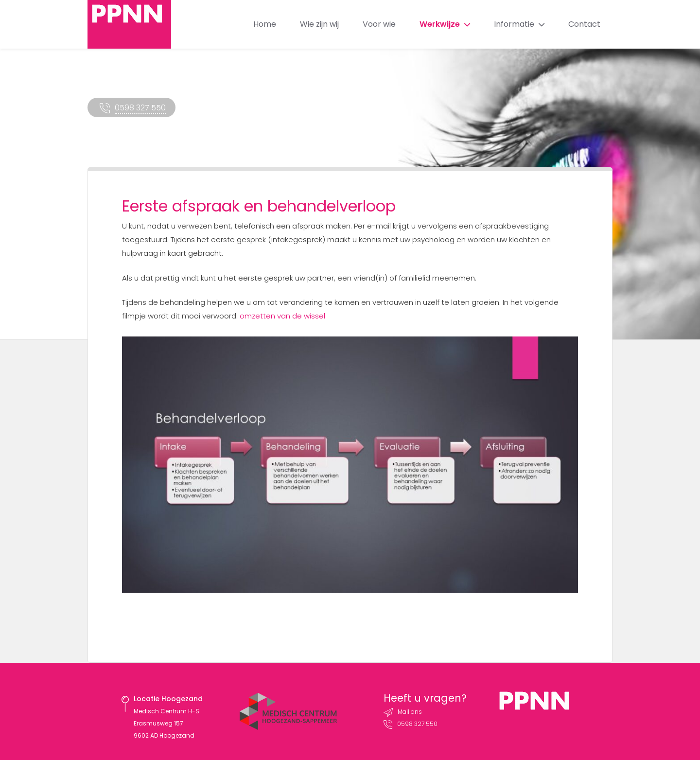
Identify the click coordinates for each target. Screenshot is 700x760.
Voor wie (379, 24)
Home (265, 24)
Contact (584, 24)
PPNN (129, 24)
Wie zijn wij (319, 24)
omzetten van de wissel (282, 316)
